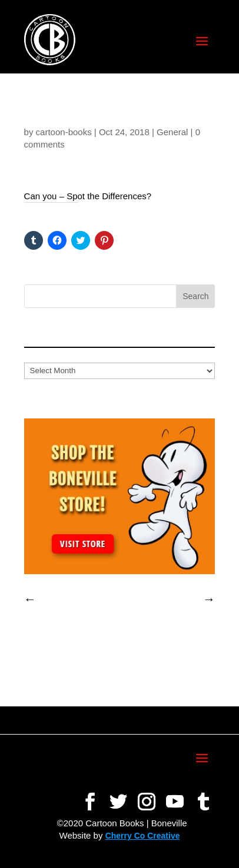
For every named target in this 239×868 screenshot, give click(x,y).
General (172, 132)
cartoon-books (64, 132)
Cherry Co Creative (143, 836)
